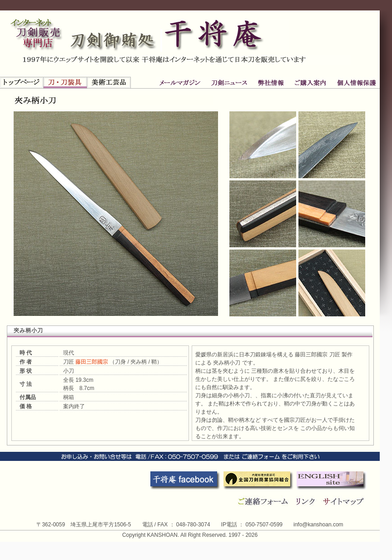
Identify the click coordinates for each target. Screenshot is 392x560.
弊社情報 (230, 82)
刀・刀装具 (65, 82)
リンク (307, 501)
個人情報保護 (310, 82)
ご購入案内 (271, 82)
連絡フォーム (263, 501)
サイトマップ (345, 501)
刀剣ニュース (181, 82)
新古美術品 (109, 82)
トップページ (22, 82)
